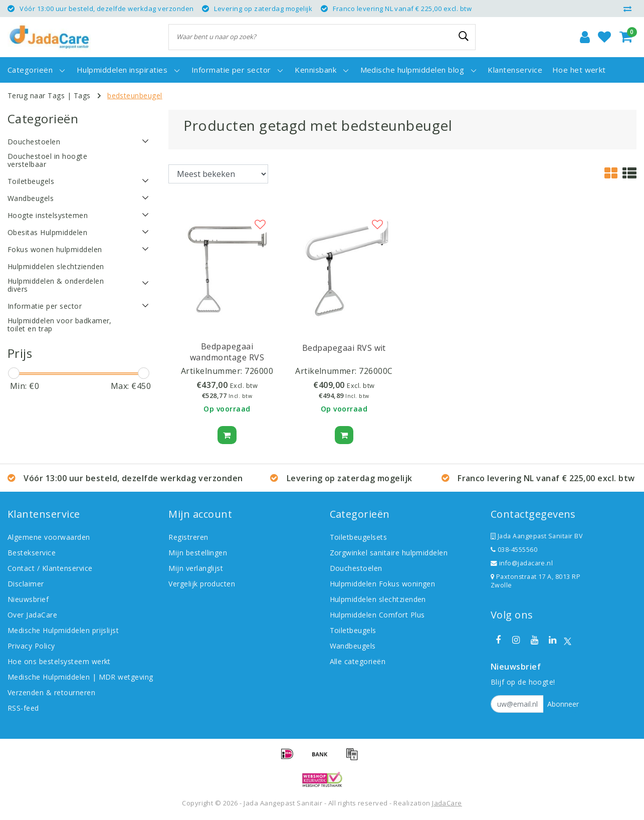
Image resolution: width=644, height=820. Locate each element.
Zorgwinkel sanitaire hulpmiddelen (389, 553)
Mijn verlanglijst (196, 568)
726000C (376, 371)
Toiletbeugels (353, 630)
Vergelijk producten (202, 584)
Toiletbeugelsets (359, 537)
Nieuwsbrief (28, 599)
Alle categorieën (358, 661)
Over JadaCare (32, 615)
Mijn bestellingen (198, 553)
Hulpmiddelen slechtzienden (378, 599)
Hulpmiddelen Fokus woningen (383, 584)
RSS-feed (23, 708)
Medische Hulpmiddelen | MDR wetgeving (80, 677)
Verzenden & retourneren (51, 692)
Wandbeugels (353, 646)
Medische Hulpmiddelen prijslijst (63, 630)
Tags (82, 95)
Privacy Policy (31, 646)
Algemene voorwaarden (49, 537)
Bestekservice (32, 553)
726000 (259, 371)
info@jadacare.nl (522, 563)
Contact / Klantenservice (50, 568)
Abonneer (563, 704)
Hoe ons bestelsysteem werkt (59, 661)
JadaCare (447, 803)
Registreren (188, 537)
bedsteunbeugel (135, 95)
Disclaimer (26, 584)
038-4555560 (514, 550)
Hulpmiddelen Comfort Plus (377, 615)
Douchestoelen (356, 568)
